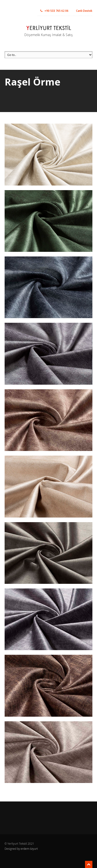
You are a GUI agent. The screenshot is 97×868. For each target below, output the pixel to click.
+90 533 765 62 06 (54, 11)
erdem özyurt (29, 849)
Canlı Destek (84, 11)
